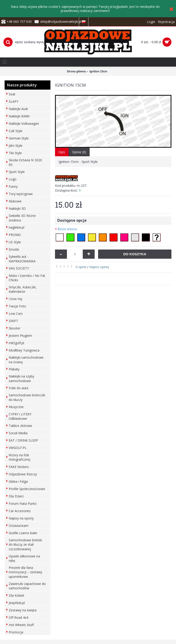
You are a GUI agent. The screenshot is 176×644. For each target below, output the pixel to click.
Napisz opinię (99, 267)
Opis (62, 152)
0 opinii (81, 267)
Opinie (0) (79, 152)
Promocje (16, 632)
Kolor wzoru (67, 229)
